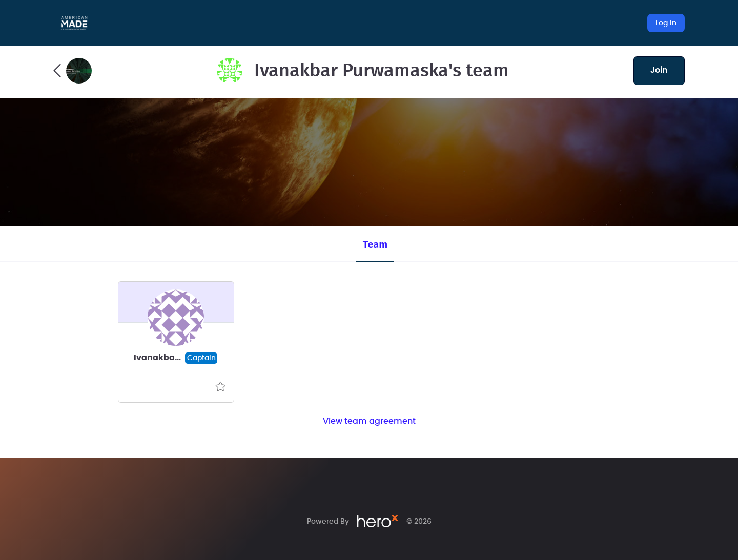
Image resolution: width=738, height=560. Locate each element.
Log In (666, 23)
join (659, 70)
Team (375, 244)
